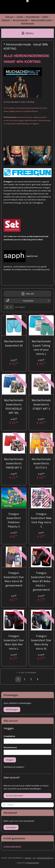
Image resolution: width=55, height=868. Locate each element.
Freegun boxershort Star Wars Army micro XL (41, 642)
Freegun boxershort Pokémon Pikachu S (14, 520)
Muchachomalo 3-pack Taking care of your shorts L (41, 348)
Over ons (9, 17)
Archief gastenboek (12, 846)
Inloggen (10, 760)
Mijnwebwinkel (33, 863)
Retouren (6, 20)
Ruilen (45, 17)
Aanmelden (11, 827)
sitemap (28, 858)
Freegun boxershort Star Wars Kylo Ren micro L (14, 642)
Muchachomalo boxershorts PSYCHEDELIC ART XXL (14, 406)
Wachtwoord (10, 747)
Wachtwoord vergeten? (14, 767)
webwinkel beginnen (45, 858)
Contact (20, 17)
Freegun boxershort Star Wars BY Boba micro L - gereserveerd (41, 581)
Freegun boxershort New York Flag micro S (41, 520)
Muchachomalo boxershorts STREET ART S (41, 404)
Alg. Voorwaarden (21, 20)
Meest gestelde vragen (42, 20)
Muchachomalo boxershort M (14, 343)
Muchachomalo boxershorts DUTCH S (41, 463)
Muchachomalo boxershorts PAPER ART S (14, 463)
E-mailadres (9, 736)
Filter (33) (27, 294)
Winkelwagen (12, 709)
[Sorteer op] (27, 301)
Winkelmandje (27, 23)
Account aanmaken (15, 796)
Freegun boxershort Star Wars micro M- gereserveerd (14, 579)
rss (34, 858)
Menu (28, 33)
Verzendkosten (33, 17)
